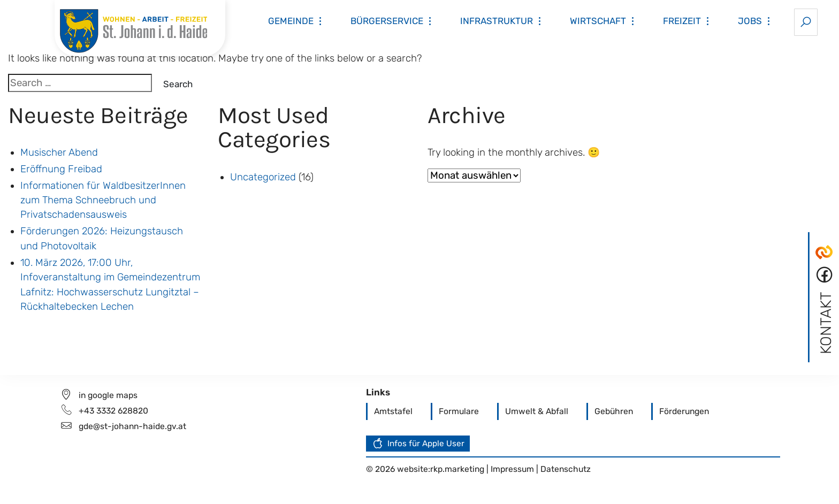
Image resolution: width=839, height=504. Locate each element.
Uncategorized (263, 177)
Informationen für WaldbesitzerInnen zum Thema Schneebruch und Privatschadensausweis (103, 200)
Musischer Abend (59, 152)
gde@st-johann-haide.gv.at (132, 426)
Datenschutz (566, 469)
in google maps (108, 395)
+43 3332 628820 (113, 411)
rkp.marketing (457, 469)
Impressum (513, 469)
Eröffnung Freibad (61, 169)
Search (178, 84)
